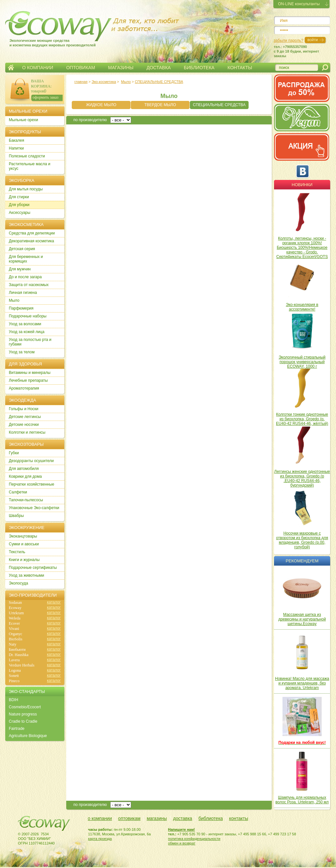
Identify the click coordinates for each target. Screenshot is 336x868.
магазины (157, 818)
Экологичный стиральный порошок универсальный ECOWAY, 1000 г (302, 362)
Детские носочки (24, 425)
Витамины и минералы (30, 373)
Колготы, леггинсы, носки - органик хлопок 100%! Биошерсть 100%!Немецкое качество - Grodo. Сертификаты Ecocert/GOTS (302, 248)
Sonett (14, 676)
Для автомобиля (24, 469)
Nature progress (23, 714)
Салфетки (18, 492)
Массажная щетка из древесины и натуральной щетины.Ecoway (302, 619)
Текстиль (17, 552)
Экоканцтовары (23, 536)
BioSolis (15, 639)
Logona (15, 670)
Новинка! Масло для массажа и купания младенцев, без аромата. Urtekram (302, 683)
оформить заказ (46, 97)
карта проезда (100, 839)
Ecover (14, 623)
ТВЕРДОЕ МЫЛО (160, 105)
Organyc (15, 634)
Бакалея (16, 140)
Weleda (15, 618)
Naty (13, 644)
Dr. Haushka (19, 655)
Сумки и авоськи (24, 544)
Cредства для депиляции (32, 233)
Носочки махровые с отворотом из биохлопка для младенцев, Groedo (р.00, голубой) (302, 540)
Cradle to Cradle (23, 721)
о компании (100, 818)
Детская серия (22, 249)
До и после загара (25, 277)
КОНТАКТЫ (240, 68)
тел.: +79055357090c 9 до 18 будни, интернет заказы (296, 51)
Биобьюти (17, 650)
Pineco (14, 681)
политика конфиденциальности (194, 839)
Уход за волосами (25, 324)
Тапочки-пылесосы (26, 500)
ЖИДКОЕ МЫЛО (101, 105)
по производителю (90, 120)
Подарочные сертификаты (33, 568)
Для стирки (19, 197)
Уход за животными (26, 575)
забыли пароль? (289, 40)
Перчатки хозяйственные (31, 484)
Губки (14, 453)
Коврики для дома (25, 476)
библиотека (211, 818)
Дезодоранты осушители (31, 461)
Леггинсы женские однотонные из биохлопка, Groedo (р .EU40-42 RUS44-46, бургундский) (302, 478)
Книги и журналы (24, 560)
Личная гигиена (23, 293)
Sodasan (15, 603)
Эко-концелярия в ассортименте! (302, 307)
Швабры (16, 516)
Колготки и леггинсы (27, 432)
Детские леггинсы (25, 417)
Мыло (126, 82)
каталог (54, 602)
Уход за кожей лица (27, 332)
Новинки (302, 185)
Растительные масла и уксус (30, 166)
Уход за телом (22, 352)
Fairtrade (17, 729)
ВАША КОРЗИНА (41, 83)
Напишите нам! (182, 829)
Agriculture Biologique (28, 736)
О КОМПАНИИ (38, 68)
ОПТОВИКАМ (81, 68)
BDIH (14, 700)
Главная (11, 68)
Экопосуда (18, 583)
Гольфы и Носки (24, 409)
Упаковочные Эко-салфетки (34, 508)
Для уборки (19, 205)
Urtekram (16, 613)
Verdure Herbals (22, 665)
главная (81, 82)
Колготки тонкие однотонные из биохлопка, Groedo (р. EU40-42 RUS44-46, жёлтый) (302, 419)
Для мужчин (20, 269)
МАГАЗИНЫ (121, 68)
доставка (183, 818)
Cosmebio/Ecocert (25, 707)
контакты (239, 818)
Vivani (14, 629)
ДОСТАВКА (159, 68)
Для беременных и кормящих (26, 259)
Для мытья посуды (26, 189)
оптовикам (129, 818)
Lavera (14, 660)
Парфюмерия (21, 308)
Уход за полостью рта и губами (30, 342)
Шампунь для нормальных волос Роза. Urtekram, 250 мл (302, 800)
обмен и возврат (182, 843)
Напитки (16, 148)
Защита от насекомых (29, 285)
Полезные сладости (27, 156)
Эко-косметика (104, 82)
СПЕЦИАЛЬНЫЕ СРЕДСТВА (159, 82)
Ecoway (15, 608)
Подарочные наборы (28, 316)
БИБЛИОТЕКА (199, 68)
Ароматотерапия (24, 388)
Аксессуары (20, 213)
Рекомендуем (302, 561)
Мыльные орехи (23, 120)
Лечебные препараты (28, 380)
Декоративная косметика (31, 241)
